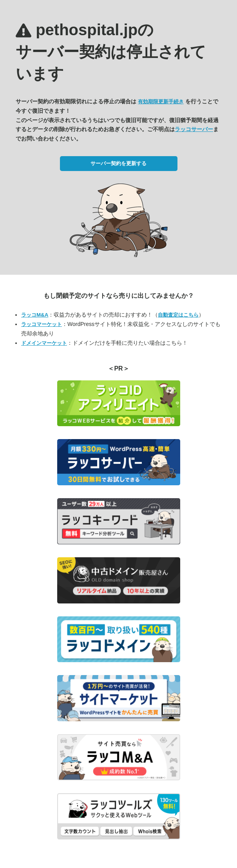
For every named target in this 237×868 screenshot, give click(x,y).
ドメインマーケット (44, 343)
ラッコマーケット (42, 324)
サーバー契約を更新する (118, 163)
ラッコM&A (35, 315)
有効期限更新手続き (161, 102)
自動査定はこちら (178, 315)
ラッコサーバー (194, 129)
